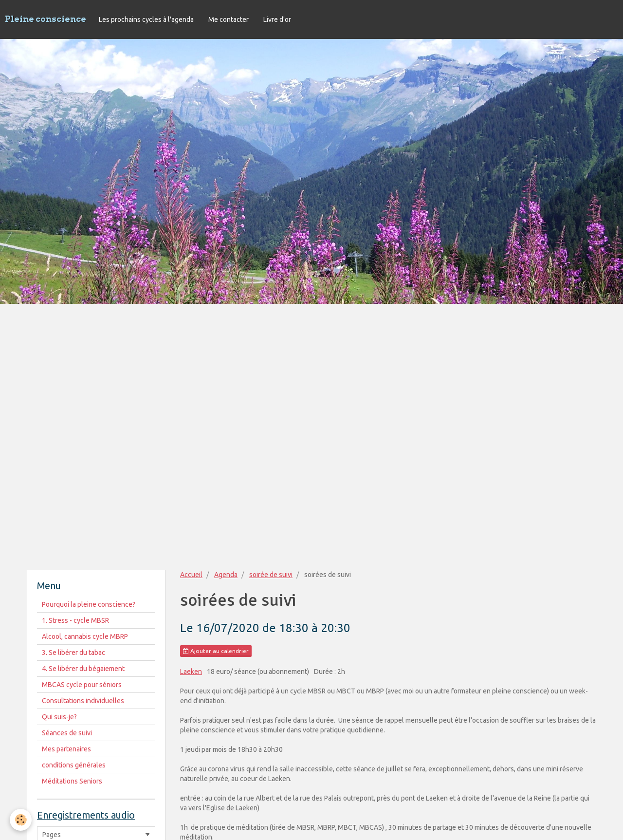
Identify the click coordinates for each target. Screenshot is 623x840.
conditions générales (74, 765)
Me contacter (229, 19)
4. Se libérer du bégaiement (83, 669)
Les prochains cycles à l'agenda (146, 19)
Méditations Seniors (72, 781)
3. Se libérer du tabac (73, 653)
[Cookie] (21, 820)
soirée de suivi (271, 575)
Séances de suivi (67, 733)
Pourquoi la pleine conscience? (89, 604)
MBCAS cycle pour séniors (82, 685)
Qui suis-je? (59, 717)
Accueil (191, 575)
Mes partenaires (66, 749)
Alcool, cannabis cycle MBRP (85, 636)
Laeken (191, 672)
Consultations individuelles (83, 701)
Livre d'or (277, 19)
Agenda (226, 575)
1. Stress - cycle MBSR (75, 620)
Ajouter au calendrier (216, 651)
